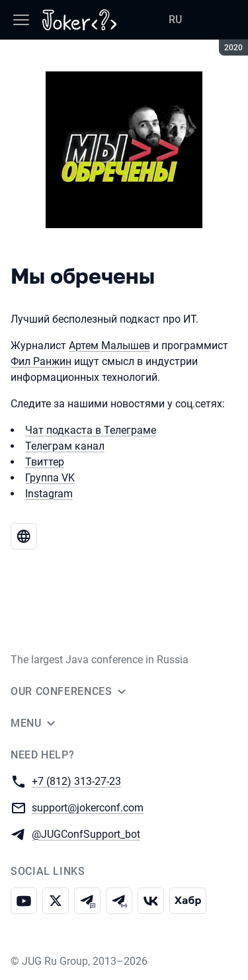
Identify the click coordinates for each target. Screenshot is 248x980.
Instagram (49, 494)
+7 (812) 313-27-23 (76, 781)
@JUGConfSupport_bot (86, 834)
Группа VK (50, 478)
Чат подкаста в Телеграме (91, 430)
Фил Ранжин (41, 361)
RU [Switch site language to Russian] (175, 20)
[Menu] (21, 20)
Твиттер (45, 462)
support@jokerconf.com (88, 807)
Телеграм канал (65, 446)
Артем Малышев (109, 346)
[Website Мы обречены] (24, 536)
